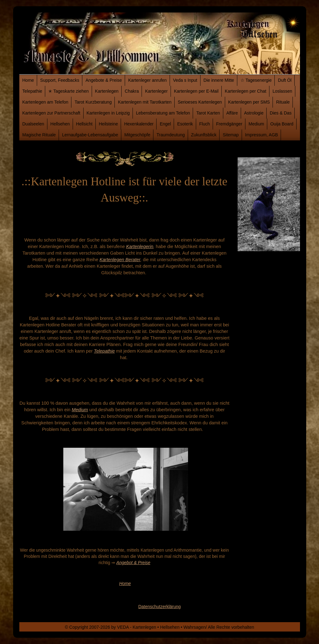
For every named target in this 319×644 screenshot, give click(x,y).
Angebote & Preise (104, 80)
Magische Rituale (39, 135)
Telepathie (32, 91)
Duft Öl (285, 80)
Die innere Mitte (219, 80)
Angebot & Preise (133, 563)
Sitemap (231, 135)
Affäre (232, 113)
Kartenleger (156, 91)
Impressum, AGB (262, 135)
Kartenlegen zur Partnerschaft (51, 113)
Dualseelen (33, 124)
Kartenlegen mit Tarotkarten (145, 102)
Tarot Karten (208, 113)
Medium (256, 124)
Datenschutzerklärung (159, 607)
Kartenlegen (107, 91)
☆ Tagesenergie (256, 80)
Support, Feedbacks (60, 80)
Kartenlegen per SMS (249, 102)
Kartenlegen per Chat (246, 91)
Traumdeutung (171, 135)
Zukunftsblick (204, 135)
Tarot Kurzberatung (93, 102)
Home (28, 80)
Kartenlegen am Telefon (46, 102)
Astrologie (254, 113)
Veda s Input (185, 80)
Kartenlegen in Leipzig (108, 113)
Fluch (205, 124)
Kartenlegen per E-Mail (196, 91)
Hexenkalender (139, 124)
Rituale (283, 102)
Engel (165, 124)
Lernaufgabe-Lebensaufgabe (90, 135)
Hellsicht (84, 124)
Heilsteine (108, 124)
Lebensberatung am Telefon (163, 113)
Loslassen (282, 91)
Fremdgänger (229, 124)
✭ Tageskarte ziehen (68, 91)
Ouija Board (282, 124)
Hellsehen (60, 124)
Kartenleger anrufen (147, 80)
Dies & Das (281, 113)
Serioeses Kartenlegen (200, 102)
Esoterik (185, 124)
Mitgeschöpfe (137, 135)
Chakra (132, 91)
